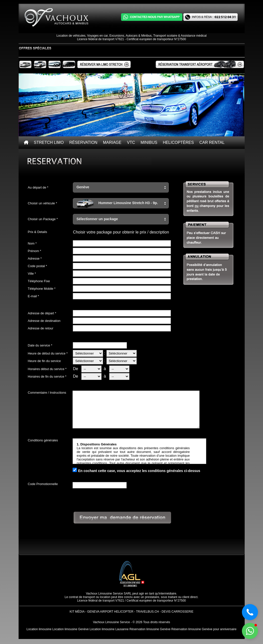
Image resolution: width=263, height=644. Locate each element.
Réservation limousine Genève (150, 629)
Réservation (83, 142)
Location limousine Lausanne (109, 629)
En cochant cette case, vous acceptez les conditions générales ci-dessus (139, 471)
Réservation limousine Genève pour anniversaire (204, 629)
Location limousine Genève (70, 629)
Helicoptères (178, 142)
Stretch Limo (49, 142)
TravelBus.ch (147, 612)
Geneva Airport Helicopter (110, 612)
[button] (121, 187)
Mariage (112, 142)
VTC (131, 142)
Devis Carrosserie (177, 612)
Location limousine (39, 629)
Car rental (212, 142)
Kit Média (77, 612)
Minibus (149, 142)
